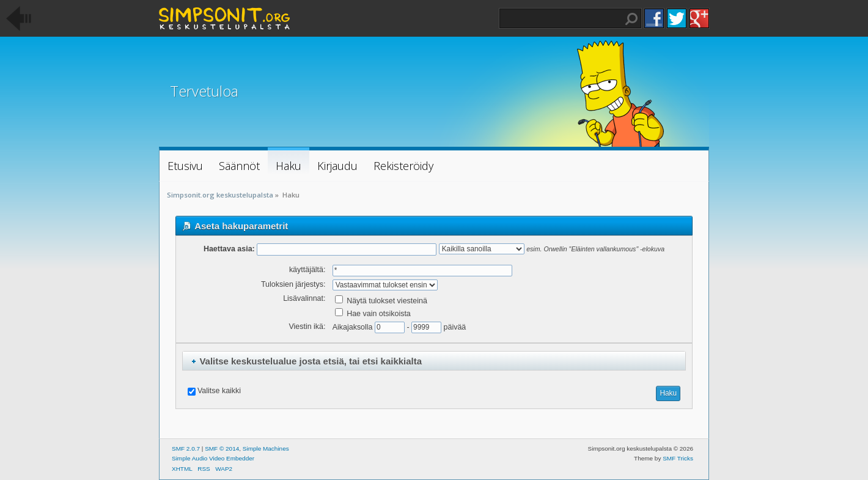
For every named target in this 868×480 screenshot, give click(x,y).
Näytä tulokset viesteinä (381, 301)
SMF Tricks (678, 458)
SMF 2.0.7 (186, 449)
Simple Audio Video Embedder (213, 458)
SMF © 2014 (222, 449)
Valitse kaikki (219, 391)
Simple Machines (266, 449)
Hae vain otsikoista (373, 314)
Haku (631, 19)
